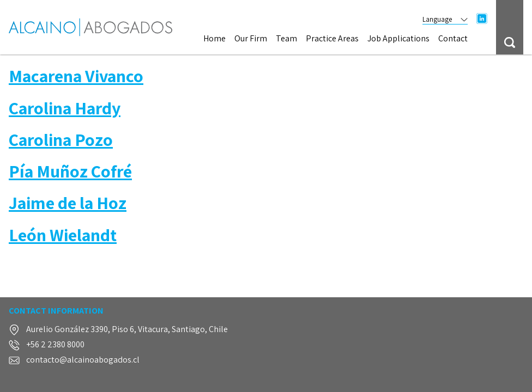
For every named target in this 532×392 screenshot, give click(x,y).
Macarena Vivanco (76, 76)
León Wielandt (63, 235)
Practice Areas (332, 39)
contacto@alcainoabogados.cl (83, 360)
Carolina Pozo (61, 139)
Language (445, 19)
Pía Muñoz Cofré (70, 171)
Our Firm (251, 39)
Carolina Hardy (65, 108)
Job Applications (398, 39)
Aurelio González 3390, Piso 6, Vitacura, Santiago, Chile (127, 330)
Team (286, 39)
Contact (453, 39)
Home (214, 39)
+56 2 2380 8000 (55, 345)
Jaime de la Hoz (68, 203)
